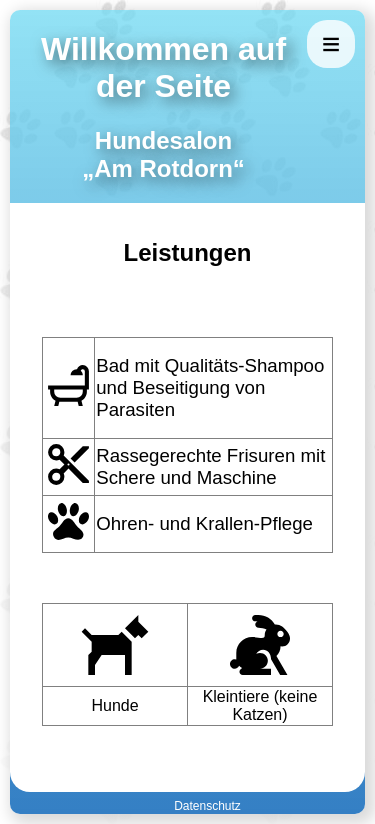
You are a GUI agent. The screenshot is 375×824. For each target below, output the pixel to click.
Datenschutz (207, 806)
